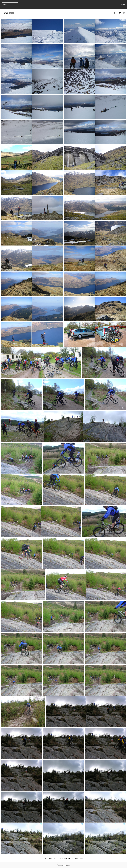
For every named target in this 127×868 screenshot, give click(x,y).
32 (69, 859)
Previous (52, 859)
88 (72, 859)
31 (67, 859)
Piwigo (68, 865)
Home (5, 13)
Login (123, 4)
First (46, 859)
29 (63, 859)
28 (60, 859)
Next (77, 859)
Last (82, 859)
